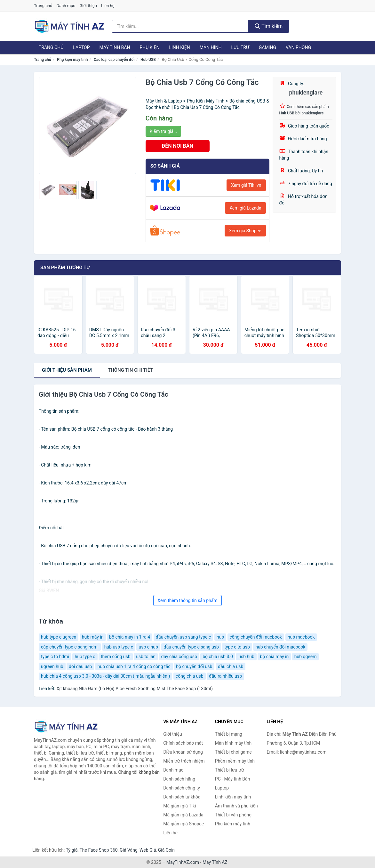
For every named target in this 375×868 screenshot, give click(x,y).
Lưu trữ (240, 47)
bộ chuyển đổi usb (194, 666)
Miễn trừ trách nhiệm (184, 761)
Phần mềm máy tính (235, 761)
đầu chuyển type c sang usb (191, 647)
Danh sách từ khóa (182, 797)
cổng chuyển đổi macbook (256, 637)
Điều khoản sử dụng (183, 752)
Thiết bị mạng (229, 734)
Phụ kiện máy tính (72, 60)
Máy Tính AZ (215, 862)
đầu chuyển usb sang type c (184, 637)
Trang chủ (43, 6)
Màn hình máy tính (233, 743)
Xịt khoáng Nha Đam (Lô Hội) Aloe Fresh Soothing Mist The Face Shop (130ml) (134, 689)
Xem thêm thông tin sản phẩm (187, 600)
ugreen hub (52, 666)
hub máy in (93, 637)
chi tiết (131, 370)
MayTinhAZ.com (183, 862)
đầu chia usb (231, 666)
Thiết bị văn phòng (233, 815)
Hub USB (148, 60)
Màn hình (211, 47)
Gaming (267, 47)
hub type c (85, 657)
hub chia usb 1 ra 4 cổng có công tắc (134, 666)
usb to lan (146, 657)
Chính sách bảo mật (183, 743)
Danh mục (66, 6)
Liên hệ (108, 6)
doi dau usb (80, 666)
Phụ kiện (149, 47)
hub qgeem (306, 657)
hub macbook (301, 637)
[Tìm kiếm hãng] (180, 26)
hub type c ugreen (59, 637)
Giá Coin (166, 850)
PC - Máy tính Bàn (233, 779)
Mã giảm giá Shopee (184, 824)
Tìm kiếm (269, 26)
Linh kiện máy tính (233, 797)
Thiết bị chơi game (233, 752)
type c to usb (237, 647)
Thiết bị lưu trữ (230, 770)
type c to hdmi (55, 657)
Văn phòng (298, 47)
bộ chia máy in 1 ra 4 (130, 637)
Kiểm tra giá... (163, 131)
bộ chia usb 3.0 (218, 657)
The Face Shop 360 (98, 850)
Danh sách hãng (179, 779)
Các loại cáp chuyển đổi (114, 60)
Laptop (81, 47)
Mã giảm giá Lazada (183, 815)
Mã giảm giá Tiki (180, 806)
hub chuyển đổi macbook (280, 647)
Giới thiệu (88, 6)
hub (220, 637)
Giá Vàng (129, 850)
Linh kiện (179, 47)
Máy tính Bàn (115, 47)
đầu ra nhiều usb (225, 676)
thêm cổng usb (116, 657)
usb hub (246, 657)
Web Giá (148, 850)
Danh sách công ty (182, 788)
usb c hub (148, 647)
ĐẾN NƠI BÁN (178, 146)
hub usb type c (119, 647)
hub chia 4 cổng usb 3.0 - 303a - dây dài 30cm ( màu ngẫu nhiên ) (105, 676)
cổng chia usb (190, 676)
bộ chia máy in (274, 657)
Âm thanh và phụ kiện (236, 806)
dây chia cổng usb (179, 657)
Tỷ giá (72, 850)
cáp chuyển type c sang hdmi (70, 647)
